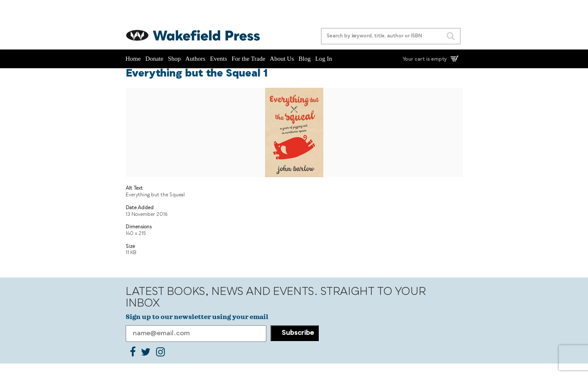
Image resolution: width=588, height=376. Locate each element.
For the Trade (249, 59)
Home (133, 59)
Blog (304, 59)
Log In (323, 59)
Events (219, 59)
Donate (154, 59)
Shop (175, 59)
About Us (282, 59)
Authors (195, 59)
